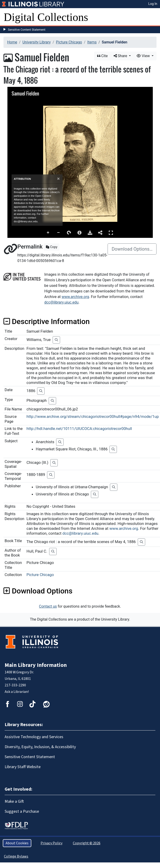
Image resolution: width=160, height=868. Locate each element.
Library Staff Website (23, 767)
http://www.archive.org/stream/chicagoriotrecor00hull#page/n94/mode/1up (93, 416)
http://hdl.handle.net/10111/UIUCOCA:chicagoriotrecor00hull (79, 429)
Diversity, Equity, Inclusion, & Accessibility (40, 747)
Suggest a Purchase (22, 811)
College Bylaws (16, 856)
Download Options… (132, 249)
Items (92, 42)
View (144, 56)
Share (121, 56)
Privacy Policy (51, 843)
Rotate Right (69, 233)
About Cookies (17, 843)
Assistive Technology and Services (34, 737)
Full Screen (111, 233)
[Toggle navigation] (154, 17)
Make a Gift (14, 801)
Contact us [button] (48, 606)
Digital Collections (46, 17)
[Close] (58, 179)
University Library (37, 42)
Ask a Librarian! (17, 692)
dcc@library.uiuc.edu (61, 302)
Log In (153, 4)
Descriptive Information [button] (47, 321)
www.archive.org (75, 297)
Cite (102, 56)
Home (12, 42)
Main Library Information (36, 665)
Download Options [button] (38, 591)
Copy (52, 247)
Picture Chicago (69, 42)
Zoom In (48, 233)
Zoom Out (59, 233)
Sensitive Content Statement (27, 30)
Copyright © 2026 (87, 843)
